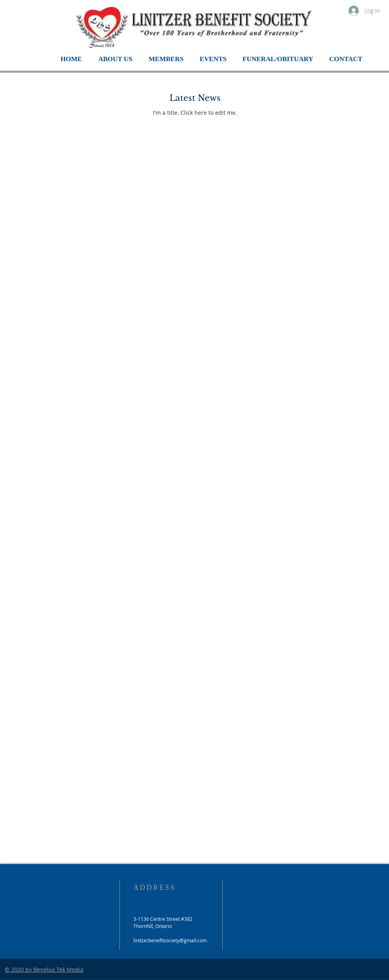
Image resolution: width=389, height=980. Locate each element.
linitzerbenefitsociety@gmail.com (170, 940)
